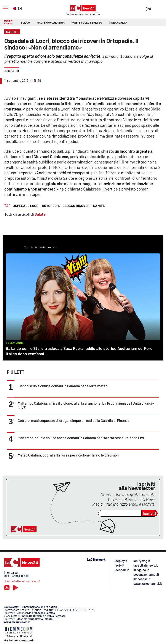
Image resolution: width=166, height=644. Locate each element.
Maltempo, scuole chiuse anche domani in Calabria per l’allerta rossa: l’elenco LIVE (81, 438)
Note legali (26, 636)
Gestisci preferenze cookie (19, 640)
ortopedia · (52, 206)
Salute (40, 214)
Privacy (11, 636)
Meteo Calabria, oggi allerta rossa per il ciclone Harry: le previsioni (69, 455)
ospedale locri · (27, 206)
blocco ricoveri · (77, 206)
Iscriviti (149, 513)
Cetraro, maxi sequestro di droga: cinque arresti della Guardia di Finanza (74, 420)
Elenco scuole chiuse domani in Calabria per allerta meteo (63, 386)
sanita (99, 206)
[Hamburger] (6, 9)
